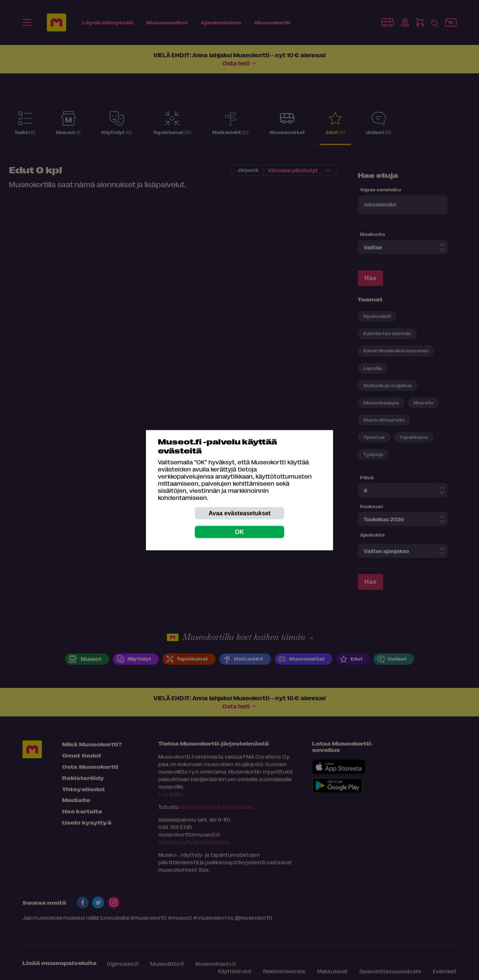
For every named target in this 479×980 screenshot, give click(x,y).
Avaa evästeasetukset (239, 513)
